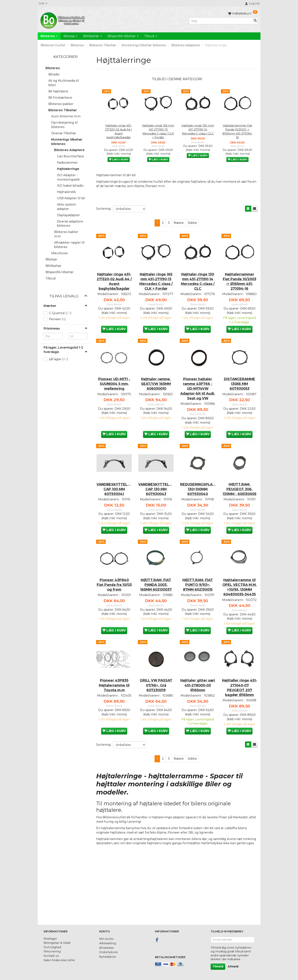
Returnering (52, 952)
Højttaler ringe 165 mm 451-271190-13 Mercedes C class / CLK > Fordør (158, 131)
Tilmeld (218, 966)
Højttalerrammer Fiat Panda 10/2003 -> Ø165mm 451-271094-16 (237, 131)
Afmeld (233, 966)
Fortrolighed (52, 947)
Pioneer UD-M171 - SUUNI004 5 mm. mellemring (114, 395)
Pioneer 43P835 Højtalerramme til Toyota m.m (114, 745)
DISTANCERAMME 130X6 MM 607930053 (239, 395)
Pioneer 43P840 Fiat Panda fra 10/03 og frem (114, 625)
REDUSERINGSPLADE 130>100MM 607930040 (198, 515)
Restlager (50, 939)
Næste (179, 223)
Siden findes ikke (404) (59, 960)
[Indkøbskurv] (243, 13)
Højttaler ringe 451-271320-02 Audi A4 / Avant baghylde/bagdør (119, 131)
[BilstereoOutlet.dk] (63, 20)
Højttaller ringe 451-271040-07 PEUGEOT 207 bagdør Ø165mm (239, 748)
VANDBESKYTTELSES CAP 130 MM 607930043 (156, 515)
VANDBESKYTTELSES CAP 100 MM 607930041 (114, 515)
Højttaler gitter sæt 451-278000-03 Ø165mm (198, 745)
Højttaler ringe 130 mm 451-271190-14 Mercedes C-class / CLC (198, 129)
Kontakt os (51, 956)
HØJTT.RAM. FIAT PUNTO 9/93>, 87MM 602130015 (198, 628)
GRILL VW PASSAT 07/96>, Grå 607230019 (156, 745)
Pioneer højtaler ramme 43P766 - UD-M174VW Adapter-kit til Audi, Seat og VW (198, 402)
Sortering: (104, 209)
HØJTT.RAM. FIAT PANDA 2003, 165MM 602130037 (156, 628)
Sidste (192, 223)
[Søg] (255, 21)
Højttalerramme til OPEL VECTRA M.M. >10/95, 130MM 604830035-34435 (240, 632)
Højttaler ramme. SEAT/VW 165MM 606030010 (156, 395)
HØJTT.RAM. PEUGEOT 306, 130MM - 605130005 (239, 517)
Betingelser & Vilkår (57, 943)
